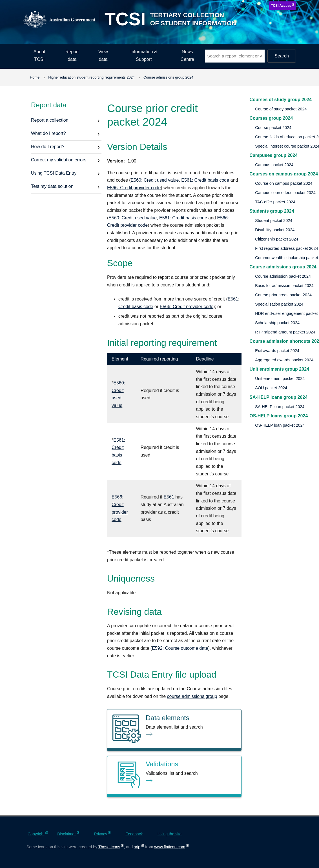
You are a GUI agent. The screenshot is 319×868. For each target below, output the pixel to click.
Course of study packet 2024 (281, 109)
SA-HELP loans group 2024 (278, 397)
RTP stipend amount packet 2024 (285, 332)
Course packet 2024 (273, 128)
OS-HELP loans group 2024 (279, 416)
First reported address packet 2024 (286, 248)
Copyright (36, 834)
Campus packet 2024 (274, 165)
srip (137, 847)
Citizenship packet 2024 (277, 239)
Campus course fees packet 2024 (285, 193)
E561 (169, 497)
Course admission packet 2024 (283, 276)
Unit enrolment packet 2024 (280, 379)
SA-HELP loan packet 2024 (280, 407)
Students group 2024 (272, 211)
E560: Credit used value (155, 180)
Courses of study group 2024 (281, 100)
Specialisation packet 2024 (279, 304)
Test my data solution (52, 186)
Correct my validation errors (59, 160)
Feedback (134, 834)
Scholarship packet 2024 (277, 323)
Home (35, 77)
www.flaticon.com (170, 847)
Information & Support (144, 55)
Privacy (101, 834)
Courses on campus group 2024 (284, 174)
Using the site (170, 834)
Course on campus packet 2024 (284, 183)
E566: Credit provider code (134, 188)
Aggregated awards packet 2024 (284, 360)
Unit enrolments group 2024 (279, 369)
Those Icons (109, 847)
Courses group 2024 (271, 118)
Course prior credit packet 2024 (283, 295)
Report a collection (50, 120)
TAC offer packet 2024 (275, 202)
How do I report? (48, 147)
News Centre (187, 55)
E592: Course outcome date (180, 648)
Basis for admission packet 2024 (284, 286)
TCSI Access (281, 6)
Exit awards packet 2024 (277, 351)
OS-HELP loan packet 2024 (280, 425)
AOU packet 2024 (271, 388)
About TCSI (39, 55)
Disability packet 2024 (275, 230)
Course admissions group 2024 (168, 77)
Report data (72, 55)
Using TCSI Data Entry (54, 173)
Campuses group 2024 (273, 155)
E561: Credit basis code (205, 180)
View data (103, 55)
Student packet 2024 (274, 221)
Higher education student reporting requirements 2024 (91, 77)
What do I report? (48, 133)
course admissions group (192, 696)
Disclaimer (66, 834)
